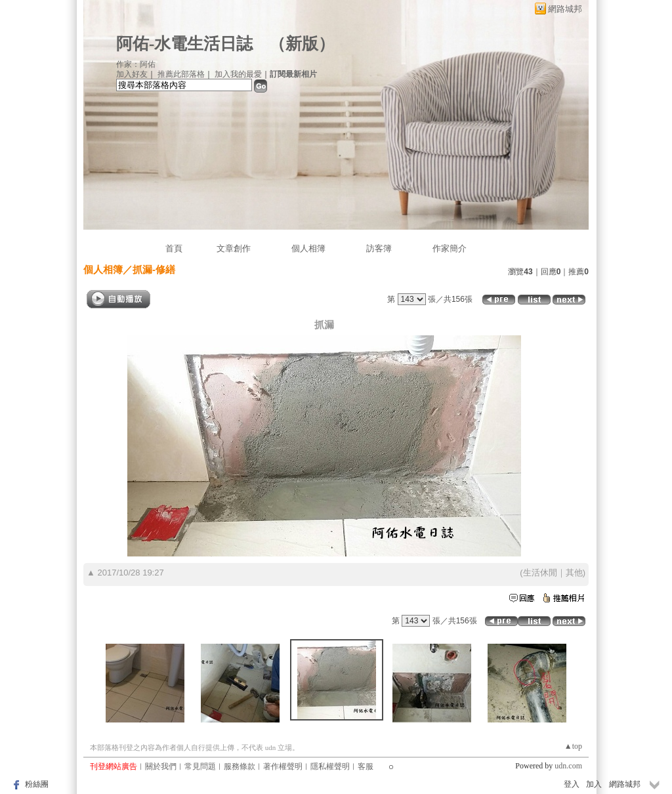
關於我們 (161, 766)
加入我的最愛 (238, 74)
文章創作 (234, 248)
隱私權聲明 (330, 766)
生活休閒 (540, 573)
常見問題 (200, 766)
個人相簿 (308, 248)
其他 (574, 573)
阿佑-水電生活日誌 (184, 44)
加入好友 (132, 74)
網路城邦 (565, 9)
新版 (302, 44)
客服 (366, 766)
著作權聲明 (283, 766)
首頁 (174, 248)
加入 (594, 784)
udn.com (568, 766)
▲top (573, 746)
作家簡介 (450, 248)
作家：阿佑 (136, 64)
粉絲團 (37, 784)
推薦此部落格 (181, 74)
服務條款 (240, 766)
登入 (572, 784)
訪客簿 (379, 248)
